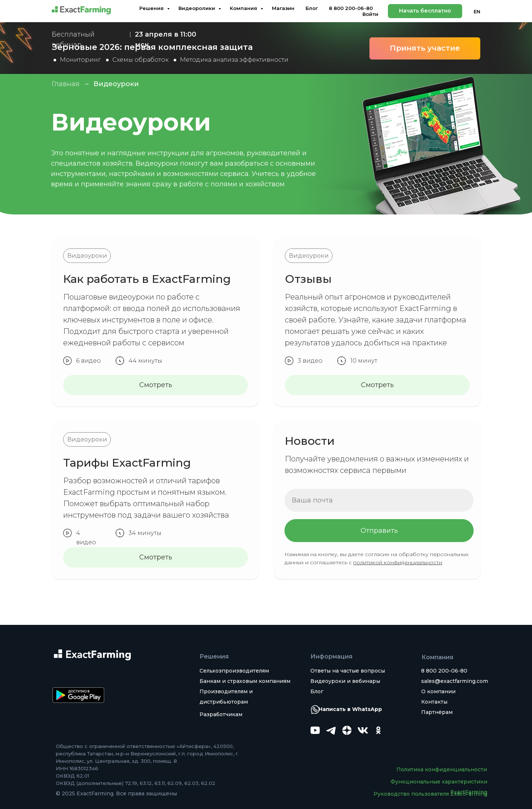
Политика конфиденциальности (442, 769)
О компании (438, 691)
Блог (312, 8)
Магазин (283, 8)
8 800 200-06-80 (351, 8)
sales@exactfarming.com (455, 681)
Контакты (434, 702)
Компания (244, 8)
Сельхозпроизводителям (234, 671)
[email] (379, 500)
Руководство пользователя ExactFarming (430, 794)
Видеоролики (197, 8)
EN (477, 11)
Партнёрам (437, 712)
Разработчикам (221, 714)
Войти (370, 14)
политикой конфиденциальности (398, 562)
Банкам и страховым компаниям (245, 681)
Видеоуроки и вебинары (345, 681)
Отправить (379, 531)
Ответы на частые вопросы (348, 671)
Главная (66, 84)
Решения (152, 8)
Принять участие (425, 48)
